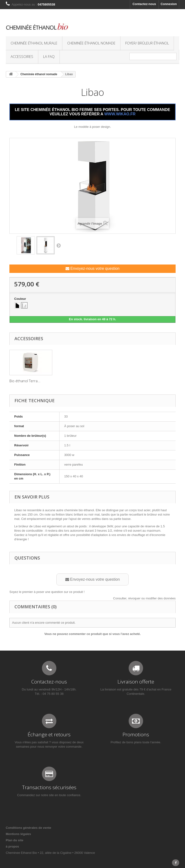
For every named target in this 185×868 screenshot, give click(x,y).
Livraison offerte (136, 682)
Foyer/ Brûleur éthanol (147, 43)
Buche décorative (71, 381)
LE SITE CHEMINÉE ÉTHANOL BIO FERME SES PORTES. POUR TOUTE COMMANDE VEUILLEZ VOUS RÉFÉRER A (93, 112)
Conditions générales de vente (29, 828)
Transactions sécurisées (49, 787)
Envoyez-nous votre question (92, 268)
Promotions (136, 734)
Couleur (21, 299)
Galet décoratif (22, 381)
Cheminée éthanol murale (34, 43)
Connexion (169, 4)
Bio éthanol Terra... (120, 381)
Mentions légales (18, 834)
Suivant (59, 245)
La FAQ (49, 56)
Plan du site (15, 840)
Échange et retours (49, 734)
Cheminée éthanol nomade (91, 43)
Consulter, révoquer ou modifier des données (144, 598)
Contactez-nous (144, 4)
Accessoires (22, 56)
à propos (12, 846)
